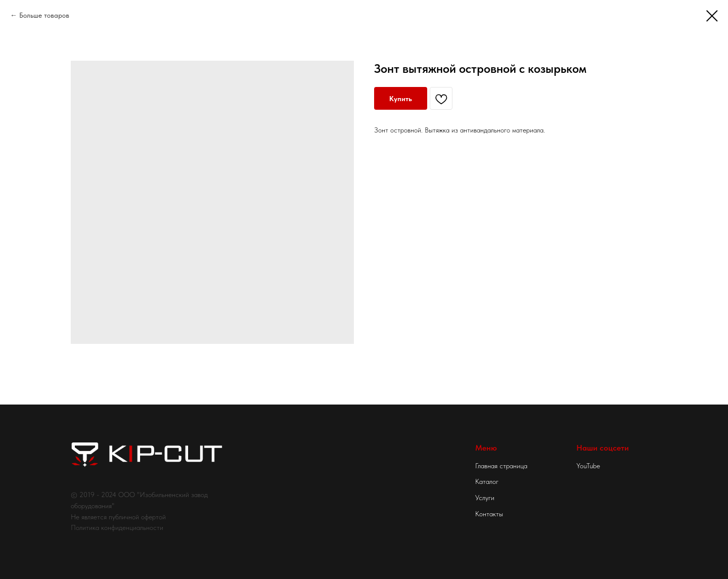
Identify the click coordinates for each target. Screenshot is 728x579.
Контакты (489, 514)
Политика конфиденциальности (117, 527)
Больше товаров (44, 15)
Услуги (485, 498)
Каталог (487, 481)
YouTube (588, 466)
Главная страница (501, 466)
